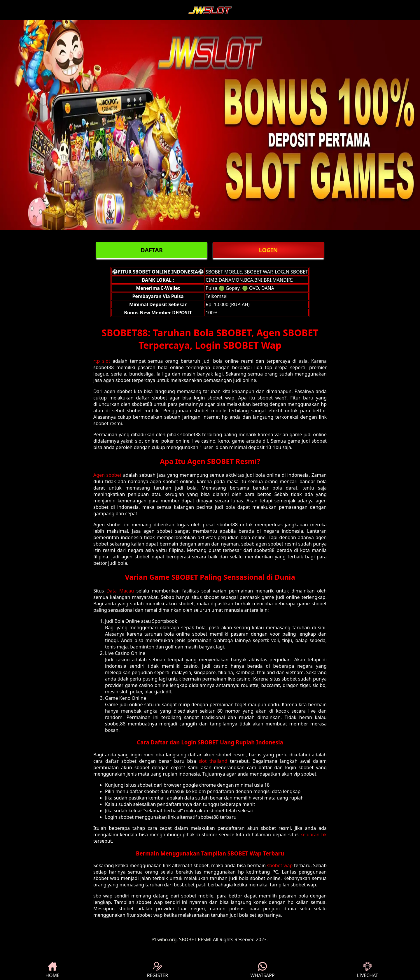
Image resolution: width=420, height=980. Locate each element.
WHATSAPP (262, 970)
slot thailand (213, 761)
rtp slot (102, 361)
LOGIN (268, 250)
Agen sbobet (107, 475)
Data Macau (120, 591)
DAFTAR (152, 250)
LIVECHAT (367, 970)
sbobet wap (280, 865)
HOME (52, 970)
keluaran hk (314, 835)
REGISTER (157, 970)
